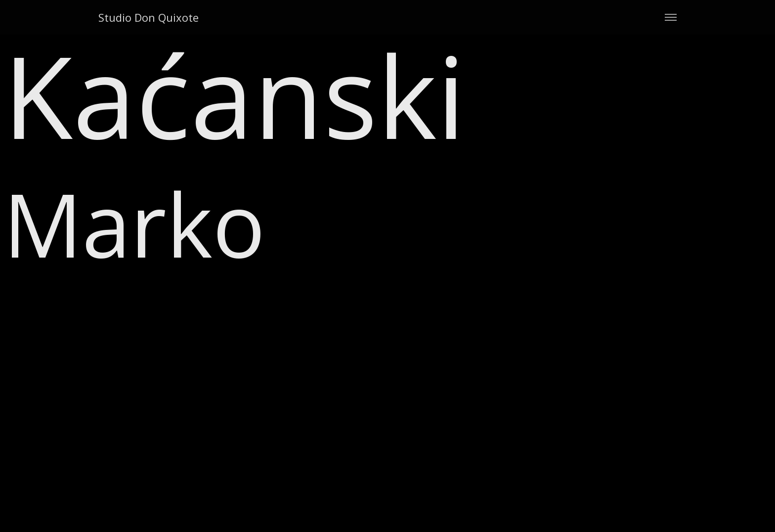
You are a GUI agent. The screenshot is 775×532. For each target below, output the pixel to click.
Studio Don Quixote (149, 17)
